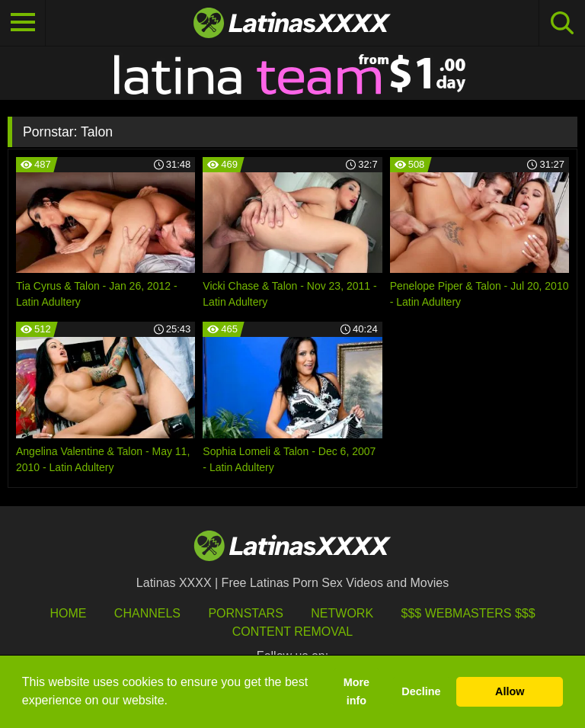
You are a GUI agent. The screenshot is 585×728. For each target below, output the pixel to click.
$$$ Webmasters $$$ (468, 613)
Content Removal (293, 632)
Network (342, 613)
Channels (147, 613)
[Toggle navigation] (23, 23)
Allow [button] (510, 691)
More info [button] (356, 691)
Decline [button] (421, 691)
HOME (68, 613)
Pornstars (245, 613)
